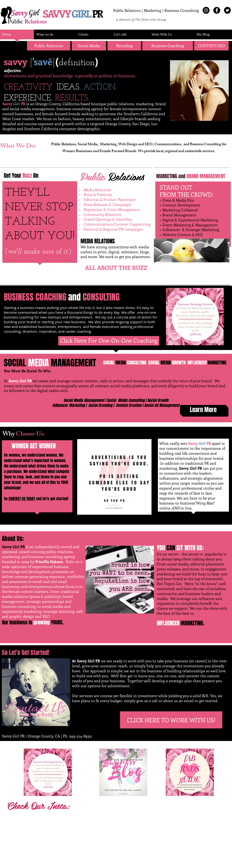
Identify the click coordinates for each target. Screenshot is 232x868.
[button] (124, 46)
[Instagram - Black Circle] (206, 10)
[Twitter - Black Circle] (227, 10)
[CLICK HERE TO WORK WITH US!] (171, 720)
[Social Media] (89, 46)
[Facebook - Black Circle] (217, 10)
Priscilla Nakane (49, 561)
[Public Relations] (49, 46)
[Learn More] (203, 410)
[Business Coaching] (168, 46)
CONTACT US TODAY (22, 499)
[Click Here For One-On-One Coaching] (109, 341)
